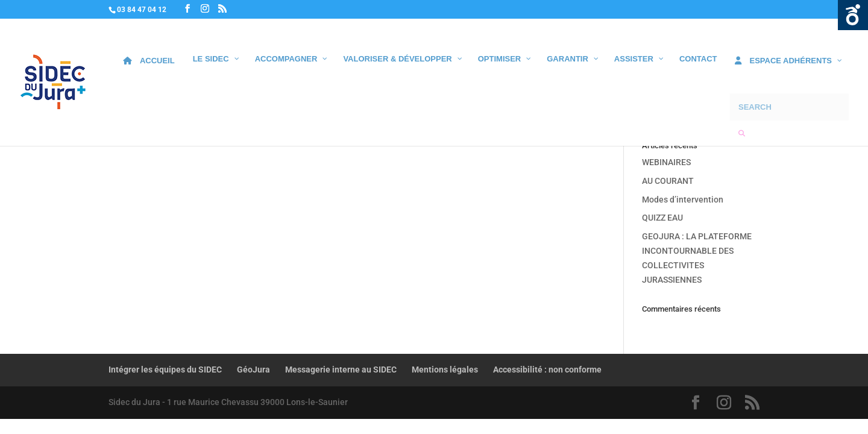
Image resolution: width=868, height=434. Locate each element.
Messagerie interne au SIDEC (341, 370)
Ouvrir (853, 15)
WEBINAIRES (666, 162)
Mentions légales (445, 370)
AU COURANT (668, 181)
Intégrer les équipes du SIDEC (165, 370)
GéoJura (253, 370)
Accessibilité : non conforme (547, 370)
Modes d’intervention (683, 200)
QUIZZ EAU (662, 218)
